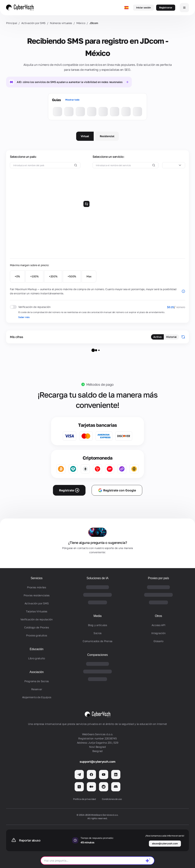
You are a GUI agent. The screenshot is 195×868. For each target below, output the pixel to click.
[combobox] (174, 165)
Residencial (107, 136)
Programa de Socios (37, 681)
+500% (72, 276)
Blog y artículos (97, 625)
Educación (37, 649)
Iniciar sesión (143, 8)
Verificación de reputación (37, 619)
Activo (157, 337)
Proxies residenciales (37, 595)
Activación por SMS (33, 23)
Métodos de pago (100, 384)
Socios (97, 633)
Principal (12, 23)
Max (89, 276)
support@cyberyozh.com (97, 762)
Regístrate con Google (117, 490)
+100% (34, 276)
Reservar (37, 689)
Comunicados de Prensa (97, 641)
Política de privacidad (84, 799)
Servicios (37, 578)
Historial (171, 337)
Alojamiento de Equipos (37, 697)
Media (97, 616)
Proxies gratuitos (36, 635)
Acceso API (158, 625)
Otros (158, 616)
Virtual (85, 136)
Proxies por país (159, 578)
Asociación (37, 672)
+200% (53, 276)
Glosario (158, 641)
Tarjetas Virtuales (37, 611)
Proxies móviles (37, 587)
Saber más (24, 317)
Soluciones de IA (98, 578)
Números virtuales (61, 23)
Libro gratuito (37, 658)
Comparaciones (97, 655)
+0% (17, 276)
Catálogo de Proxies (37, 627)
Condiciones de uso (112, 799)
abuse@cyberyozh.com (165, 843)
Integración (159, 633)
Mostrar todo (72, 100)
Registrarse (166, 8)
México (81, 23)
